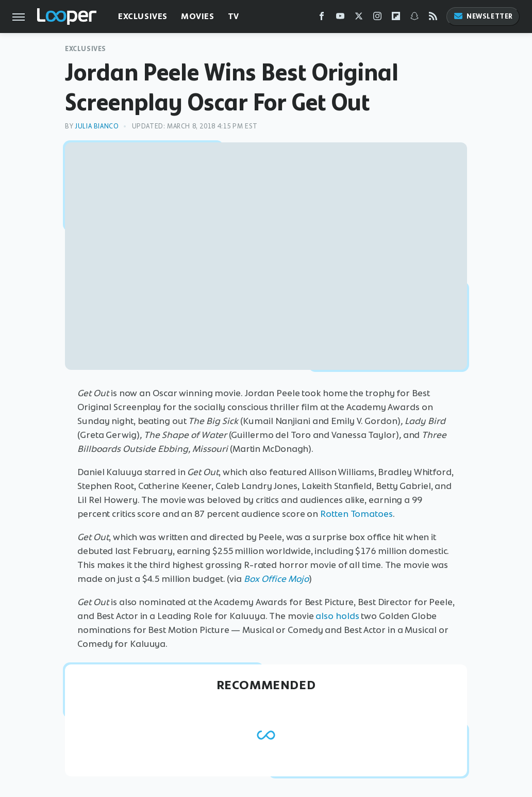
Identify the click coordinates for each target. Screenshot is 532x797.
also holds (337, 616)
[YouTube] (340, 18)
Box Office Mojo (276, 579)
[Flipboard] (396, 18)
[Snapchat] (414, 18)
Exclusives (143, 16)
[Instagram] (377, 18)
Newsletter (483, 16)
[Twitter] (359, 18)
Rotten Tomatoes (356, 514)
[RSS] (433, 18)
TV (234, 16)
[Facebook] (322, 18)
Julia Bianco (97, 126)
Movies (198, 16)
